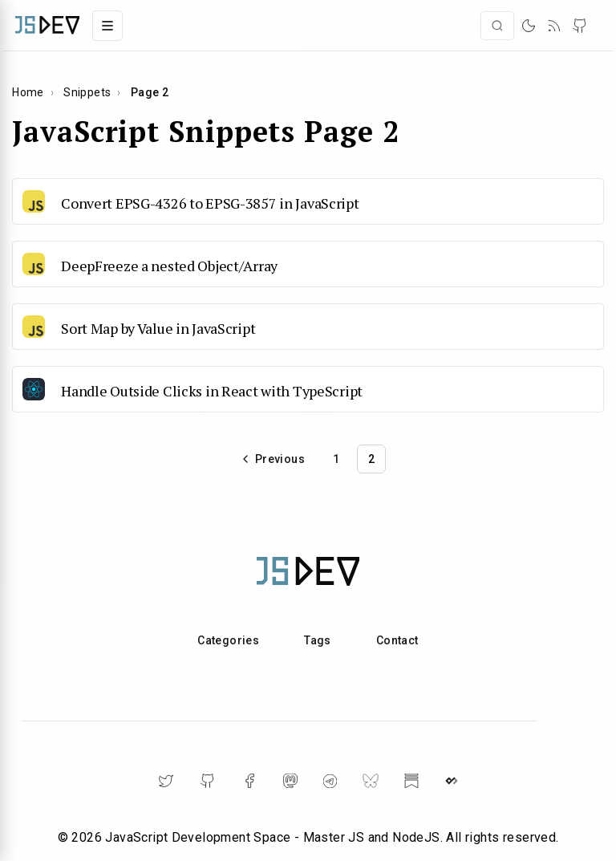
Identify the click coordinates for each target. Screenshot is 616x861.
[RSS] (554, 26)
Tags (318, 640)
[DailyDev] (452, 781)
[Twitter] (166, 781)
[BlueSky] (371, 781)
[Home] (47, 25)
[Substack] (411, 781)
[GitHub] (580, 26)
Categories (228, 640)
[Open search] (497, 26)
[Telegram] (330, 781)
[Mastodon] (290, 781)
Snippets (87, 92)
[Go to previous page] (273, 459)
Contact (397, 640)
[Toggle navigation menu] (107, 26)
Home (28, 92)
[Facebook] (249, 781)
